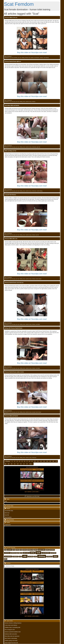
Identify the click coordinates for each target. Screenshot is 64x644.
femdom (25, 550)
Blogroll (7, 508)
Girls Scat (7, 513)
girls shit (38, 147)
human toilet (42, 550)
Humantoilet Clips (9, 511)
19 (9, 464)
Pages (7, 499)
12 (41, 461)
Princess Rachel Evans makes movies (14, 372)
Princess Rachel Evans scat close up (14, 283)
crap (14, 550)
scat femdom (37, 58)
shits (35, 557)
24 (24, 464)
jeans (47, 550)
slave (24, 102)
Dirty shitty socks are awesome (12, 636)
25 (27, 464)
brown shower (39, 279)
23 (21, 464)
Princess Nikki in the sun (11, 18)
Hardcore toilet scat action (11, 634)
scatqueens (15, 557)
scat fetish (15, 58)
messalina (52, 550)
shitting (23, 58)
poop (14, 102)
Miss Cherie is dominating (11, 638)
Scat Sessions (8, 517)
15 (50, 461)
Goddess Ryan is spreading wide (13, 627)
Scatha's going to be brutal (11, 641)
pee (18, 553)
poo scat (20, 58)
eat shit (37, 235)
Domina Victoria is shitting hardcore (13, 623)
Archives (8, 563)
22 (18, 464)
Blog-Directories (9, 520)
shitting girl (49, 557)
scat (10, 58)
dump (30, 102)
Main (6, 501)
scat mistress (46, 58)
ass (5, 550)
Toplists (7, 522)
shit (12, 58)
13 (44, 461)
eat (21, 550)
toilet (6, 559)
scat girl (34, 412)
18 (6, 464)
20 (12, 464)
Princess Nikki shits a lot (11, 239)
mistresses (34, 147)
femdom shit (28, 58)
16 (53, 461)
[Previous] (7, 461)
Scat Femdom (19, 4)
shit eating (31, 557)
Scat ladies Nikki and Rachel (12, 105)
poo (21, 553)
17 (56, 461)
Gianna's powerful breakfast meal (13, 632)
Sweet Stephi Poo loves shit (11, 643)
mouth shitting (40, 191)
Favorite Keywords (10, 548)
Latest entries (9, 621)
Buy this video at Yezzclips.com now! (32, 52)
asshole (32, 58)
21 (15, 464)
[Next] (31, 464)
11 (38, 461)
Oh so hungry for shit (10, 630)
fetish (36, 550)
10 (35, 461)
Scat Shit (7, 515)
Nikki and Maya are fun (11, 151)
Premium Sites (9, 506)
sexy (20, 557)
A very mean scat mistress (11, 625)
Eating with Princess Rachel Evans (14, 328)
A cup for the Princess (10, 195)
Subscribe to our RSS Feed (32, 496)
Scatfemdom (8, 525)
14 (47, 461)
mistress (41, 58)
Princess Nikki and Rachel (11, 416)
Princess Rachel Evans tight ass (13, 61)
